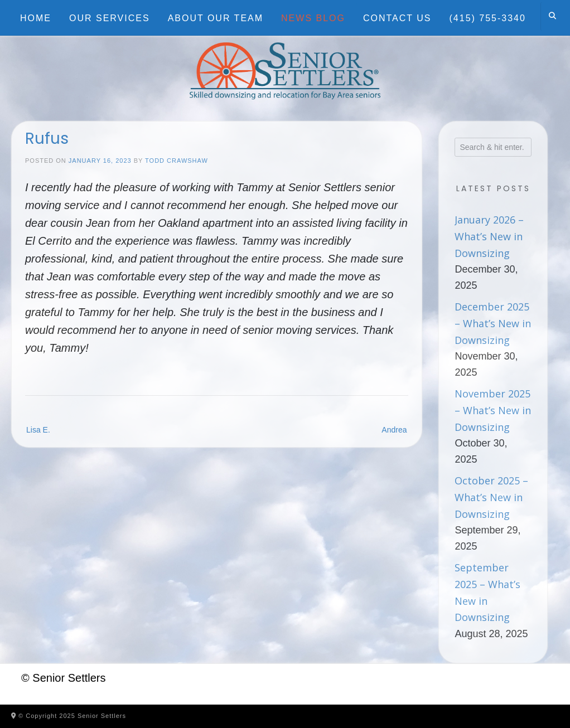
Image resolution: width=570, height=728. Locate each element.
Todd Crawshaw (177, 161)
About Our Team (216, 18)
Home (36, 18)
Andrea (394, 430)
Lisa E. (38, 430)
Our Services (110, 18)
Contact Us (397, 18)
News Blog (313, 18)
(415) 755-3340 (488, 18)
